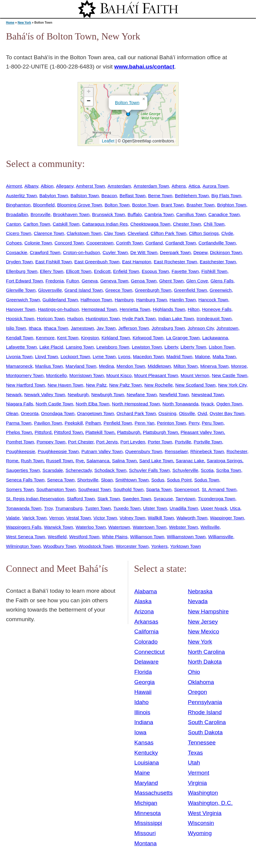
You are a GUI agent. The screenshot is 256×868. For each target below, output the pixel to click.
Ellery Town (51, 271)
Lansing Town (80, 347)
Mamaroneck (19, 366)
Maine (142, 773)
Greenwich (221, 290)
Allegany (65, 186)
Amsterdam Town (151, 186)
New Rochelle (159, 385)
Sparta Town (159, 489)
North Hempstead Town (136, 404)
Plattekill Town (100, 432)
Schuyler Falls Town (149, 470)
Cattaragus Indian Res (105, 224)
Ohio (194, 672)
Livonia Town (19, 357)
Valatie (13, 518)
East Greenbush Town (97, 262)
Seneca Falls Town (25, 480)
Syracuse (163, 499)
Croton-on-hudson (81, 252)
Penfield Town (118, 423)
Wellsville (210, 527)
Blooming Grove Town (80, 205)
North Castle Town (54, 404)
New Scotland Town (195, 385)
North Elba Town (93, 404)
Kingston (90, 338)
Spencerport (187, 489)
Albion (47, 186)
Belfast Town (132, 196)
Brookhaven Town (71, 214)
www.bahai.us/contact (144, 67)
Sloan (107, 480)
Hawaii (143, 692)
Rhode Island (205, 712)
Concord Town (69, 243)
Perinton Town (171, 423)
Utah (194, 763)
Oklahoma (201, 682)
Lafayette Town (21, 347)
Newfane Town (142, 395)
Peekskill (74, 423)
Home (10, 23)
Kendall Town (20, 338)
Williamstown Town (186, 537)
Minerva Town (214, 366)
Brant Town (173, 205)
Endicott (102, 271)
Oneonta (30, 413)
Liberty (171, 347)
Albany (31, 186)
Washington (203, 793)
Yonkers (159, 546)
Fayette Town (185, 271)
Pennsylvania (205, 702)
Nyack (207, 404)
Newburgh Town (108, 395)
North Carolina (206, 652)
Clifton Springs (204, 233)
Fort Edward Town (25, 281)
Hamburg (124, 300)
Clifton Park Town (168, 233)
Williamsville (221, 537)
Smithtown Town (132, 480)
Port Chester (81, 442)
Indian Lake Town (176, 319)
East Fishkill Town (54, 262)
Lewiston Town (147, 347)
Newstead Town (207, 395)
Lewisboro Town (113, 347)
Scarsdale (53, 470)
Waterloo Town (91, 527)
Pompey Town (51, 442)
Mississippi (148, 823)
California (147, 631)
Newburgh (78, 395)
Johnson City (201, 328)
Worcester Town (132, 546)
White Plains (115, 537)
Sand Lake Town (156, 461)
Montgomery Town (25, 375)
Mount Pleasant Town (156, 375)
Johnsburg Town (168, 328)
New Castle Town (229, 375)
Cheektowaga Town (150, 224)
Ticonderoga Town (217, 499)
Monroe (239, 366)
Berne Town (160, 196)
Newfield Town (174, 395)
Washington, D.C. (210, 803)
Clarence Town (49, 233)
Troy (48, 508)
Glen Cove (197, 281)
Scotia (207, 470)
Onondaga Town (58, 413)
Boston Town (145, 205)
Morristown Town (87, 375)
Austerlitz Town (21, 196)
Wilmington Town (23, 546)
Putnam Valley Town (102, 451)
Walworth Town (192, 518)
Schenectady (79, 470)
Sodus (158, 480)
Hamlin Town (183, 300)
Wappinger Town (227, 518)
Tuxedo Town (127, 508)
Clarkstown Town (84, 233)
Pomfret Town (20, 442)
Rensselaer (176, 451)
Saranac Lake (190, 461)
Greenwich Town (23, 300)
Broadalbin (17, 214)
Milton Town (185, 366)
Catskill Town (66, 224)
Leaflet (108, 141)
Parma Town (19, 423)
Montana (146, 843)
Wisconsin (201, 823)
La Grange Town (183, 338)
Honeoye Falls (217, 309)
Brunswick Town (109, 214)
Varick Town (34, 518)
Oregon (197, 692)
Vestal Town (79, 518)
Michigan (146, 803)
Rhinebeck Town (207, 451)
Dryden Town (19, 262)
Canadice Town (224, 214)
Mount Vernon (195, 375)
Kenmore (45, 338)
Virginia (197, 783)
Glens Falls (222, 281)
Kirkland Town (116, 338)
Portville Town (208, 442)
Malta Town (224, 357)
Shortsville (88, 480)
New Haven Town (65, 385)
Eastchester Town (218, 262)
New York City (232, 385)
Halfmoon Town (96, 300)
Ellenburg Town (22, 271)
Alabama (146, 591)
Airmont (14, 186)
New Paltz (96, 385)
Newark (14, 395)
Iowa (141, 732)
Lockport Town (75, 357)
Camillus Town (191, 214)
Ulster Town (155, 508)
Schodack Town (110, 470)
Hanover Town (21, 309)
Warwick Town (59, 527)
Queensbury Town (144, 451)
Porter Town (160, 442)
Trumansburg (69, 508)
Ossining (167, 413)
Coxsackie (17, 252)
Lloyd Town (47, 357)
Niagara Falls (19, 404)
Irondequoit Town (214, 319)
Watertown (119, 527)
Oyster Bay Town (227, 413)
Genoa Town (144, 281)
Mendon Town (131, 366)
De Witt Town (144, 252)
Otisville (187, 413)
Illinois (142, 712)
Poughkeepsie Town (58, 451)
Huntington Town (103, 319)
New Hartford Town (25, 385)
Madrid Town (179, 357)
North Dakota (205, 662)
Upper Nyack (214, 508)
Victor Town (105, 518)
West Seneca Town (26, 537)
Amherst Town (90, 186)
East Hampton (137, 262)
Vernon (56, 518)
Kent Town (68, 338)
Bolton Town (127, 102)
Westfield (57, 537)
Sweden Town (137, 499)
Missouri (145, 833)
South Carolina (207, 722)
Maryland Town (81, 366)
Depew (200, 252)
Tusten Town (98, 508)
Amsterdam (119, 186)
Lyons (124, 357)
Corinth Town (129, 243)
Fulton (73, 281)
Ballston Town (85, 196)
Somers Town (20, 489)
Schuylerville (185, 470)
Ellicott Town (79, 271)
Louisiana (147, 763)
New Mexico (203, 631)
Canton (13, 224)
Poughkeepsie (21, 451)
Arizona (144, 611)
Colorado (146, 642)
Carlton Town (37, 224)
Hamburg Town (152, 300)
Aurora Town (215, 186)
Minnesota (148, 813)
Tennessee (202, 742)
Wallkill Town (161, 518)
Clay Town (115, 233)
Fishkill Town (215, 271)
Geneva (90, 281)
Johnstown (227, 328)
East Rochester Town (176, 262)
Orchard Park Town (136, 413)
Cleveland (138, 233)
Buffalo (135, 214)
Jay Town (106, 328)
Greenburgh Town (153, 290)
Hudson (75, 319)
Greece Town (119, 290)
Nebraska (200, 591)
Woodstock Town (96, 546)
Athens (179, 186)
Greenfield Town (191, 290)
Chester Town (187, 224)
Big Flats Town (226, 196)
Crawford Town (45, 252)
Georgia (145, 682)
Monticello (56, 375)
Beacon (109, 196)
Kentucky (146, 753)
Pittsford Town (68, 432)
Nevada (198, 601)
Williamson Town (147, 537)
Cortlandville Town (217, 243)
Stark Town (109, 499)
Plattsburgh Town (160, 432)
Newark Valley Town (45, 395)
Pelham (93, 423)
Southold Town (128, 489)
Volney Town (132, 518)
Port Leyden (133, 442)
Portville (183, 442)
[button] (128, 114)
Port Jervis (107, 442)
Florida (143, 672)
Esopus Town (155, 271)
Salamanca (98, 461)
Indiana (144, 722)
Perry (194, 423)
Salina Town (124, 461)
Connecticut (150, 652)
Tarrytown (185, 499)
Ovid (202, 413)
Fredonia (55, 281)
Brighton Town (232, 205)
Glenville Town (21, 290)
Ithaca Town (56, 328)
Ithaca (35, 328)
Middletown (159, 366)
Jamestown (82, 328)
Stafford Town (81, 499)
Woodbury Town (60, 546)
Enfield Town (126, 271)
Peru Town (213, 423)
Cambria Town (159, 214)
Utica (235, 508)
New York (24, 23)
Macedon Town (148, 357)
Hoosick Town (20, 319)
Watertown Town (150, 527)
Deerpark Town (175, 252)
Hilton (194, 309)
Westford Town (84, 537)
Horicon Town (51, 319)
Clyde (227, 233)
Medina (106, 366)
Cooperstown (100, 243)
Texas (195, 753)
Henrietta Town (135, 309)
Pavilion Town (48, 423)
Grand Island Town (84, 290)
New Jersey (203, 622)
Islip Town (16, 328)
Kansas (144, 742)
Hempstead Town (99, 309)
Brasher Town (201, 205)
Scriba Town (229, 470)
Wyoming (200, 833)
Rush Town (32, 461)
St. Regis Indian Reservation (35, 499)
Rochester (237, 451)
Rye (80, 461)
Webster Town (183, 527)
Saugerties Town (23, 470)
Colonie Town (38, 243)
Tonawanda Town (24, 508)
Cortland (154, 243)
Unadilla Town (184, 508)
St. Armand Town (219, 489)
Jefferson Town (134, 328)
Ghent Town (172, 281)
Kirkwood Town (148, 338)
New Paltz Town (125, 385)
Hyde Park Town (139, 319)
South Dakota (205, 732)
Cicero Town (19, 233)
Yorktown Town (185, 546)
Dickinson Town (226, 252)
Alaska (143, 601)
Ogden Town (229, 404)
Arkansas (146, 622)
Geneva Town (114, 281)
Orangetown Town (96, 413)
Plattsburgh (129, 432)
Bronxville (41, 214)
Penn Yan (145, 423)
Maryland (146, 783)
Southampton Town (56, 489)
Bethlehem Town (192, 196)
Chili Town (214, 224)
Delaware (147, 662)
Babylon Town (54, 196)
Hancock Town (213, 300)
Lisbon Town (221, 347)
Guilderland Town (60, 300)
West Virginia (205, 813)
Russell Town (60, 461)
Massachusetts (154, 793)
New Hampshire (208, 611)
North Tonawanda (181, 404)
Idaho (142, 702)
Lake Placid (51, 347)
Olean (12, 413)
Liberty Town (193, 347)
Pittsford (43, 432)
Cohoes (14, 243)
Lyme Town (104, 357)
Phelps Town (19, 432)
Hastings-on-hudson (58, 309)
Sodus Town (207, 480)
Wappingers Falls (24, 527)
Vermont (198, 773)
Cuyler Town (115, 252)
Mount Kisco (119, 375)
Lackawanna (215, 338)
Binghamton (18, 205)
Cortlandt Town (181, 243)
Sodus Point (179, 480)
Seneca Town (61, 480)
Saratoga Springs (224, 461)
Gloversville (50, 290)
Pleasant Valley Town (202, 432)
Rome (12, 461)
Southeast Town (94, 489)
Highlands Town (169, 309)
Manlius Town (49, 366)
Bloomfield (44, 205)
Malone (202, 357)
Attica (194, 186)
